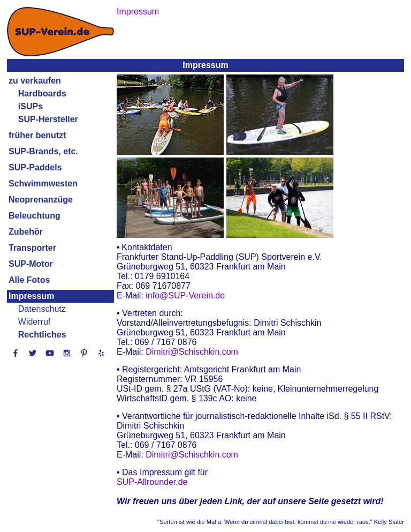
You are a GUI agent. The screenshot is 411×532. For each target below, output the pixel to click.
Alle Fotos (29, 280)
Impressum (31, 296)
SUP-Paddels (35, 167)
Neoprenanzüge (41, 200)
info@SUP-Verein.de (185, 295)
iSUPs (31, 106)
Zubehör (26, 232)
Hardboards (42, 93)
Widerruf (34, 322)
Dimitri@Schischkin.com (192, 352)
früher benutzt (37, 135)
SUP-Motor (31, 264)
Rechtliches (42, 335)
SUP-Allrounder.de (152, 482)
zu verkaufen (35, 81)
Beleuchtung (35, 216)
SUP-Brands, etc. (43, 151)
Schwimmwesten (43, 183)
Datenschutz (42, 309)
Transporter (32, 248)
